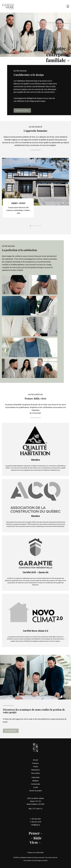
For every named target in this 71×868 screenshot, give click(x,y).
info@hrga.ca (35, 829)
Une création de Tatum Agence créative (35, 861)
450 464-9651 (36, 823)
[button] (30, 230)
